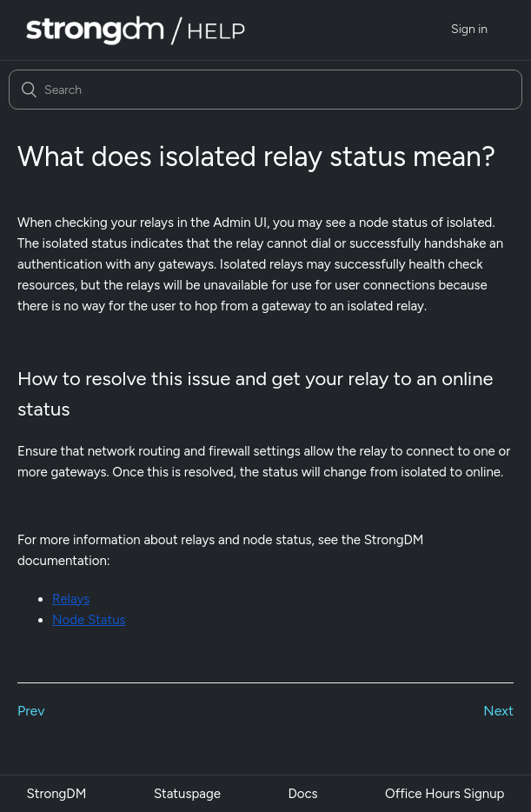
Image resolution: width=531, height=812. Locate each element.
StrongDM (57, 794)
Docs (302, 794)
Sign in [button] (469, 29)
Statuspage (187, 794)
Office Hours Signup (445, 794)
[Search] (265, 90)
